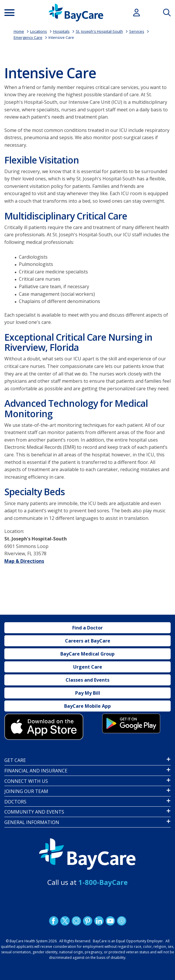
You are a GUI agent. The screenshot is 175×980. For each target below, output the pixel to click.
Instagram (76, 921)
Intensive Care (61, 37)
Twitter (65, 921)
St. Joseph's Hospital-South (99, 31)
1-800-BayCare (103, 882)
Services (137, 31)
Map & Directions (24, 561)
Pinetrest (87, 921)
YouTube (110, 921)
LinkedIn (99, 921)
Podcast (121, 921)
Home (19, 31)
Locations (39, 31)
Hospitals (61, 31)
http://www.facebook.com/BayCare (53, 921)
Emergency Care (28, 37)
